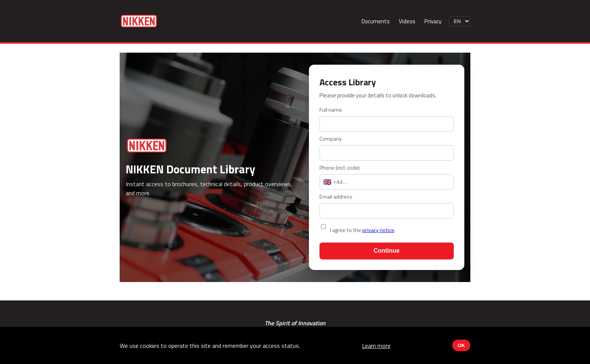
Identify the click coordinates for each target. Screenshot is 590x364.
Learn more (376, 346)
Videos (407, 21)
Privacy (433, 21)
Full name (331, 110)
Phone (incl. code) (340, 168)
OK (461, 345)
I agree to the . (363, 230)
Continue (387, 251)
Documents (376, 21)
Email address (336, 197)
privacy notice (378, 230)
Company (331, 139)
